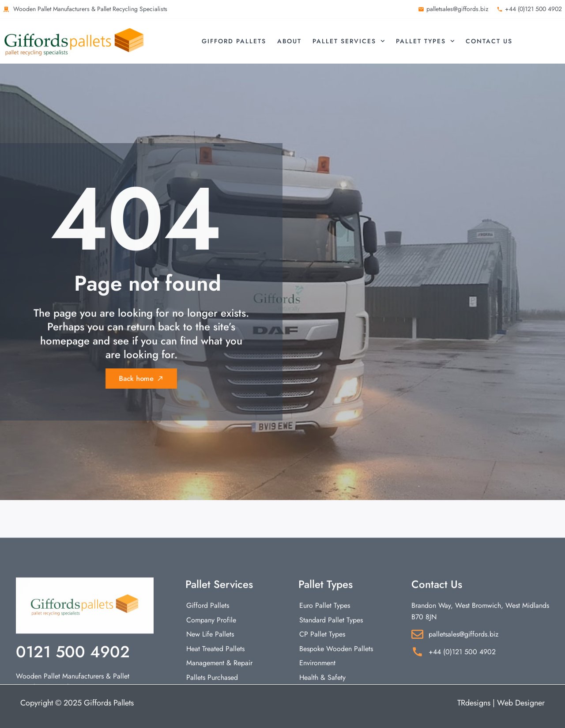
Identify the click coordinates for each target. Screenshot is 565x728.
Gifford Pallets (234, 41)
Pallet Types (425, 41)
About (289, 41)
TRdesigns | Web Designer (501, 703)
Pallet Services (349, 41)
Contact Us (489, 41)
